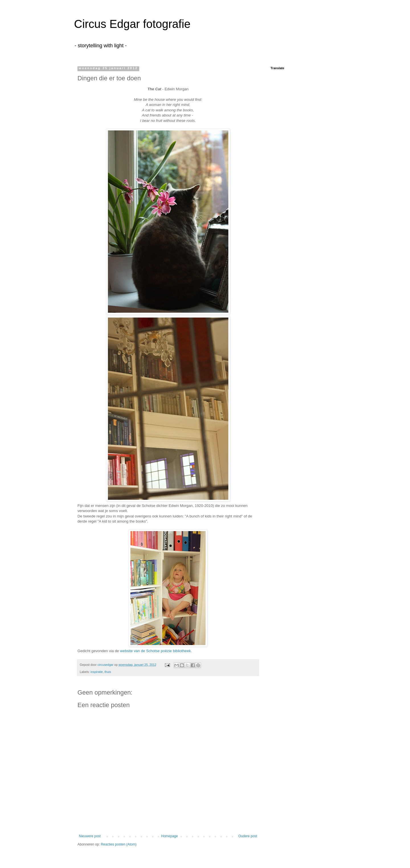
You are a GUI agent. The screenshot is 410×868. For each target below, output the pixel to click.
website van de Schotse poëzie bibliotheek (156, 651)
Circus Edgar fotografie (132, 24)
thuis (108, 672)
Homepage (170, 836)
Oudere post (248, 836)
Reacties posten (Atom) (119, 844)
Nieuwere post (90, 836)
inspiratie (97, 672)
